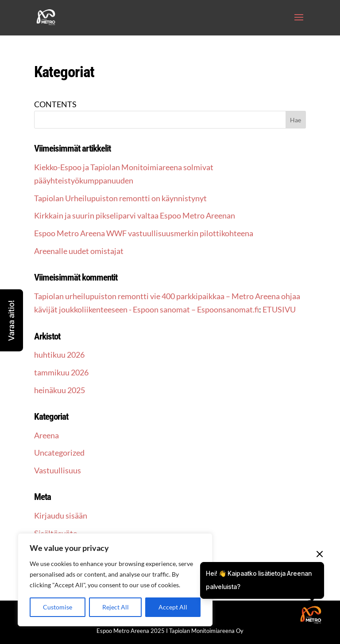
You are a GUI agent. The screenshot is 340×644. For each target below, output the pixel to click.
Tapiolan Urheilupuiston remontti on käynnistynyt (120, 198)
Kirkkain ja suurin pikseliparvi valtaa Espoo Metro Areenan (135, 215)
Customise (58, 607)
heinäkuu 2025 (60, 390)
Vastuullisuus (58, 470)
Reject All (116, 607)
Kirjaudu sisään (61, 515)
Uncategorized (59, 453)
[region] (115, 580)
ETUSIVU (279, 309)
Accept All (173, 607)
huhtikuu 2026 (59, 355)
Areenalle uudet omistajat (79, 251)
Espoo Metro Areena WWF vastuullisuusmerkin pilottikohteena (144, 233)
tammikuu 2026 (61, 372)
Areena (46, 435)
